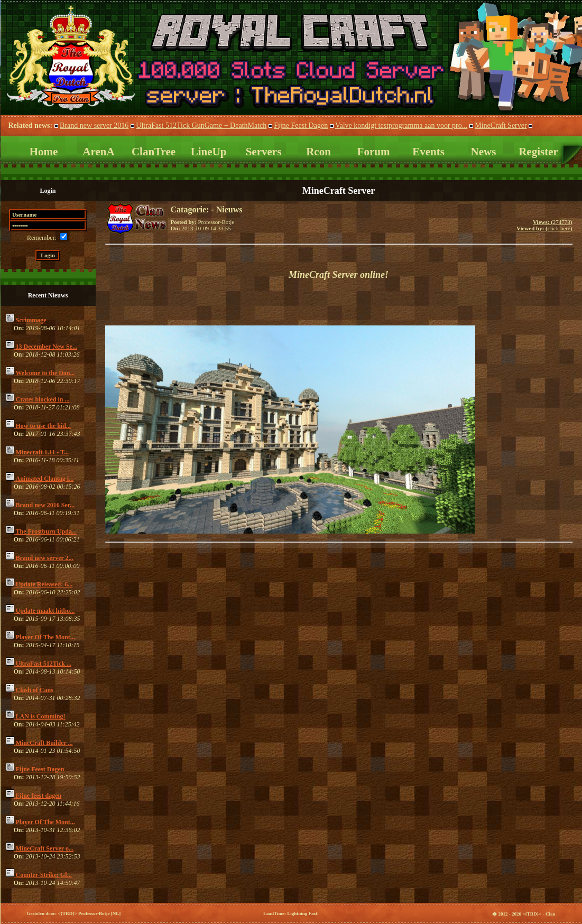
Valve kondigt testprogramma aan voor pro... (401, 125)
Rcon (318, 152)
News (484, 152)
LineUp (209, 152)
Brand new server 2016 (94, 125)
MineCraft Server (501, 125)
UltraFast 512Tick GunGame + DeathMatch (201, 125)
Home (44, 152)
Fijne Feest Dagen (301, 125)
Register (538, 152)
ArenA (98, 152)
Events (428, 152)
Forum (374, 152)
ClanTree (154, 152)
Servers (264, 152)
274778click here (544, 225)
